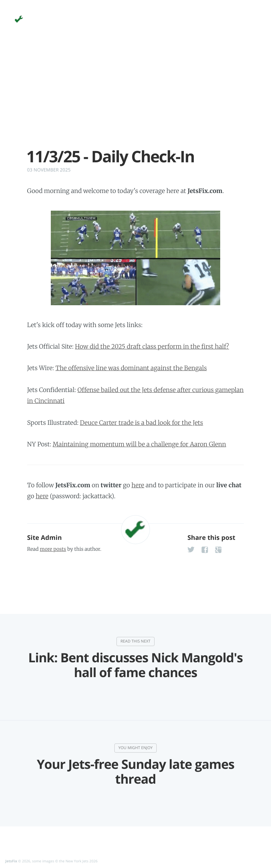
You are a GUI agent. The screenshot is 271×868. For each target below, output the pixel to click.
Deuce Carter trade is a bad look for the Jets (142, 423)
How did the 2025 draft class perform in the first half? (152, 346)
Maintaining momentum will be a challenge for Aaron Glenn (139, 444)
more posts (53, 549)
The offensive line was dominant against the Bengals (131, 368)
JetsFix (11, 861)
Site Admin (44, 538)
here (138, 485)
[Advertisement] (135, 98)
